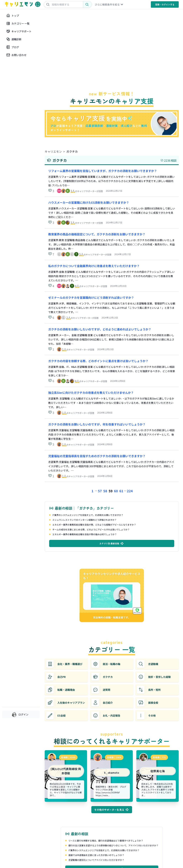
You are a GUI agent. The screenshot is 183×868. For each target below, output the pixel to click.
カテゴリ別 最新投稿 (112, 543)
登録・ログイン (165, 4)
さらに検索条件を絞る (109, 4)
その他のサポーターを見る (112, 810)
